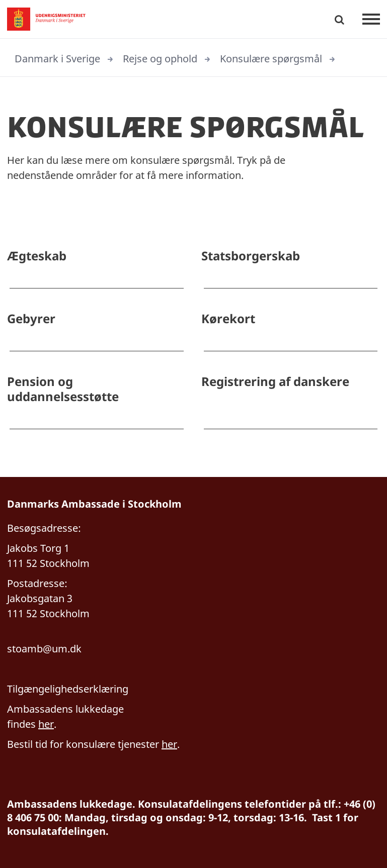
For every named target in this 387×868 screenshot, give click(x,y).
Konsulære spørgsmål (271, 59)
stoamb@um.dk (44, 649)
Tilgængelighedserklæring (68, 689)
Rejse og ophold (160, 59)
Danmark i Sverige (57, 59)
